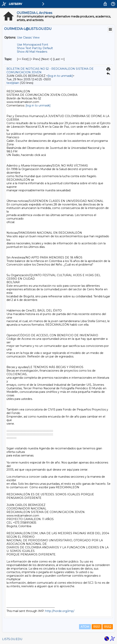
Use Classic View (28, 38)
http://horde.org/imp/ (60, 611)
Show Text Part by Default (35, 48)
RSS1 (97, 627)
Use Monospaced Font (33, 45)
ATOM (85, 627)
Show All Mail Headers (32, 52)
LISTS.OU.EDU (12, 639)
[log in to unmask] (60, 76)
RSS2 (108, 627)
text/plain (13, 83)
